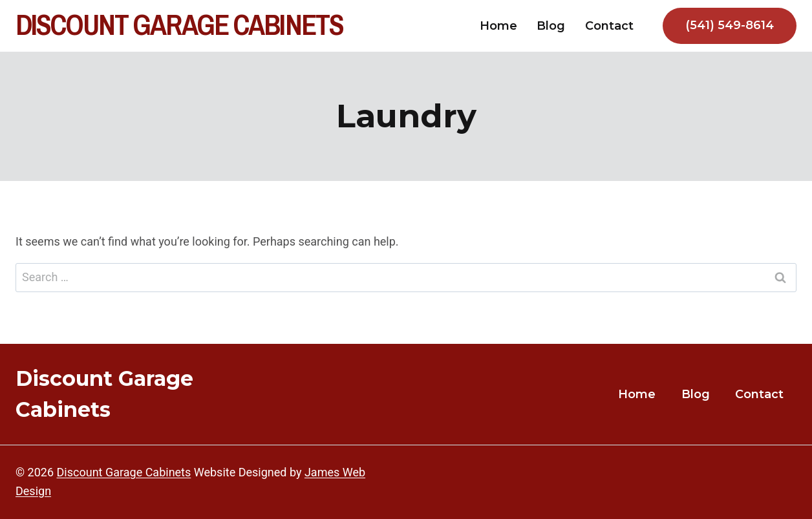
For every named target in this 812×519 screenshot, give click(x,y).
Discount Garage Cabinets (124, 472)
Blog (551, 26)
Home (498, 26)
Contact (609, 26)
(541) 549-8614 (730, 25)
